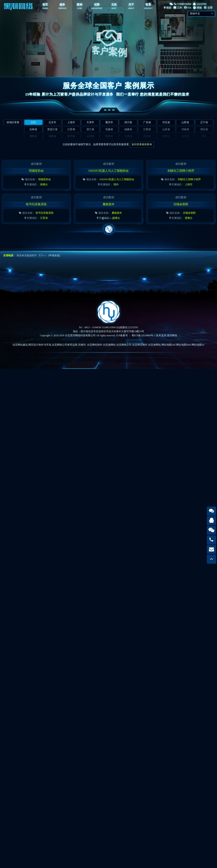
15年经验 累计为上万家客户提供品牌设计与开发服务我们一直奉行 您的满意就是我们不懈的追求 (109, 94)
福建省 (128, 129)
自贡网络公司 (124, 345)
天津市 (90, 122)
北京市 (52, 122)
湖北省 (204, 129)
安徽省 (109, 129)
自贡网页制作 (140, 345)
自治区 (185, 136)
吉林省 (33, 129)
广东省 (147, 122)
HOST (114, 8)
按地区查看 (13, 122)
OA (188, 8)
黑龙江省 (52, 129)
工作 (178, 8)
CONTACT (148, 8)
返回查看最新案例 (142, 144)
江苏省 (71, 129)
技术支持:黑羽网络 (166, 335)
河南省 (185, 129)
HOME (45, 8)
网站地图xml (169, 345)
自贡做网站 (109, 345)
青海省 (147, 136)
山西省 (185, 122)
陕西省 (109, 136)
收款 (168, 8)
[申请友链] (54, 255)
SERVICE (62, 8)
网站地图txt (198, 345)
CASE (80, 8)
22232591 (200, 4)
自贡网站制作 (95, 345)
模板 (198, 8)
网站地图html (184, 345)
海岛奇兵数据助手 (27, 255)
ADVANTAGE (97, 8)
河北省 (166, 122)
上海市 (71, 122)
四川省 (128, 122)
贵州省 (71, 136)
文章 (208, 8)
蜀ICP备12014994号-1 (143, 335)
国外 (204, 136)
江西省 (147, 129)
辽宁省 (204, 122)
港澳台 (166, 136)
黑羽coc (43, 255)
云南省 (90, 136)
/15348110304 (180, 4)
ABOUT (131, 8)
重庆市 (109, 122)
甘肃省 (128, 136)
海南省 (52, 136)
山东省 (166, 129)
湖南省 (33, 136)
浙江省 (90, 129)
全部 (33, 122)
